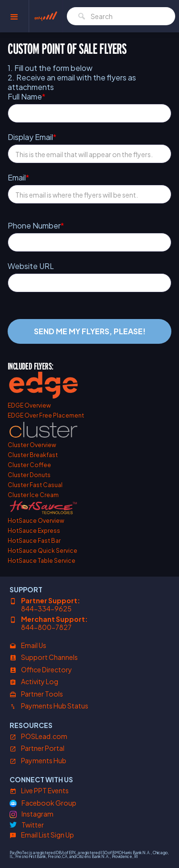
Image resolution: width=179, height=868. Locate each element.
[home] (46, 16)
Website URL (31, 266)
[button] (15, 16)
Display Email (32, 137)
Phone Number (36, 226)
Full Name (26, 97)
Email (18, 178)
